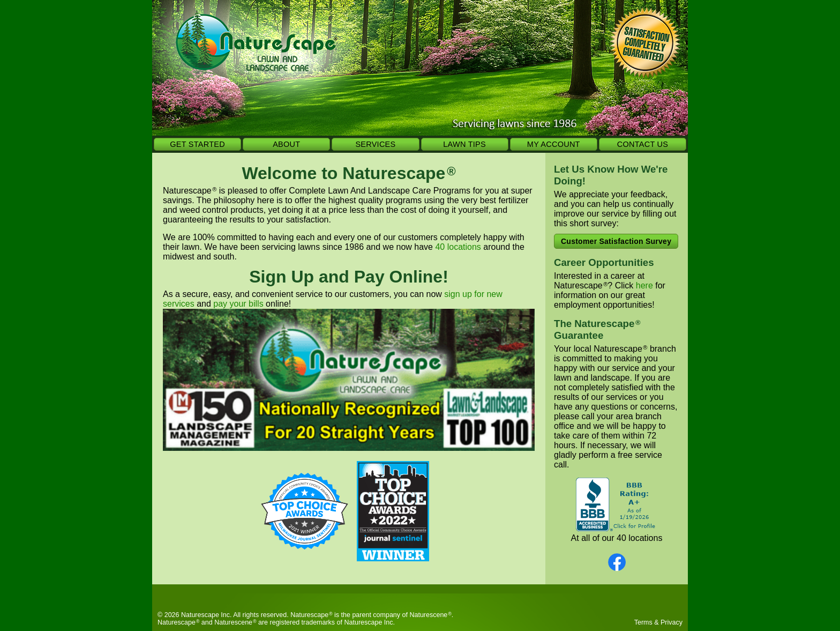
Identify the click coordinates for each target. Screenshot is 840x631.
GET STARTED (197, 144)
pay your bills (238, 304)
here (644, 285)
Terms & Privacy (658, 622)
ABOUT (286, 144)
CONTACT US (643, 144)
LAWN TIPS (464, 144)
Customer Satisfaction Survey (616, 241)
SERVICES (375, 144)
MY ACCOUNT (554, 144)
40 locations (458, 247)
